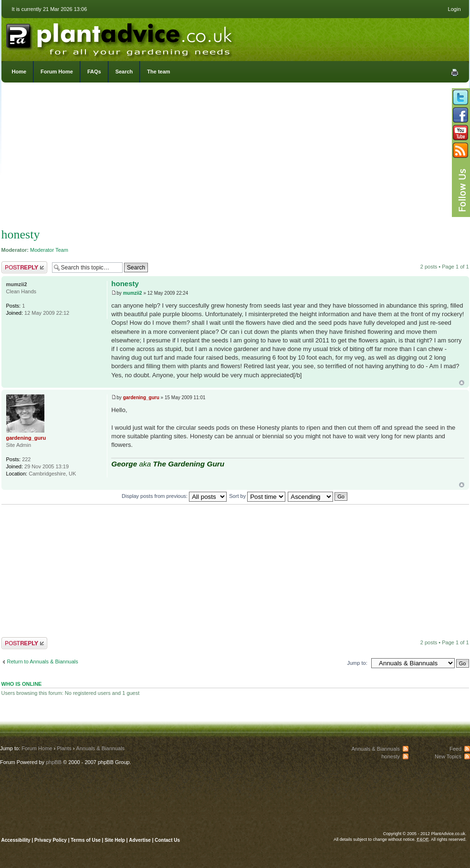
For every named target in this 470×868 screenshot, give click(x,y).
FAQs (94, 72)
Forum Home (57, 72)
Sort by (257, 496)
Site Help (115, 840)
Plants (64, 748)
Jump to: (357, 663)
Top (462, 383)
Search (124, 72)
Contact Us (167, 840)
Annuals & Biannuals (101, 748)
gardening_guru (141, 398)
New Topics (448, 756)
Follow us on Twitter (460, 97)
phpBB (54, 762)
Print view (455, 72)
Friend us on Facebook (460, 115)
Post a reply (24, 267)
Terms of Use (86, 840)
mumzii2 (133, 293)
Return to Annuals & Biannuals (43, 661)
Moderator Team (49, 250)
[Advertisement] (235, 157)
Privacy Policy (51, 840)
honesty (21, 234)
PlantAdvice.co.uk (120, 37)
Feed (455, 749)
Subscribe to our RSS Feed (460, 150)
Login (454, 9)
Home (19, 72)
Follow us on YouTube (460, 133)
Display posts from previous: (174, 496)
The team (158, 72)
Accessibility (16, 840)
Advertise (140, 840)
